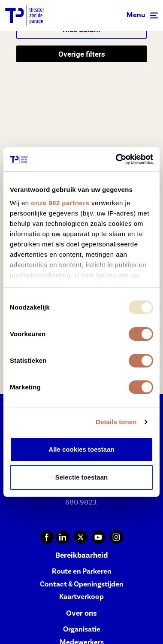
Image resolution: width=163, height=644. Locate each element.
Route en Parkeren (82, 571)
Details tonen (116, 422)
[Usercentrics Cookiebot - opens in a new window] (116, 159)
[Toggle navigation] (142, 15)
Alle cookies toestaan (81, 449)
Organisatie (82, 629)
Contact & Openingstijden (82, 584)
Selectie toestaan (82, 477)
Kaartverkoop (81, 597)
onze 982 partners (60, 203)
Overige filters (82, 54)
